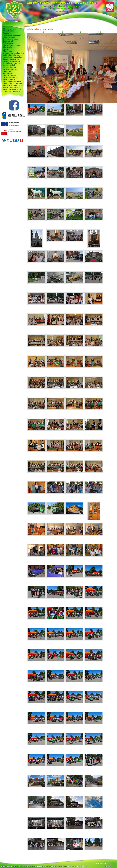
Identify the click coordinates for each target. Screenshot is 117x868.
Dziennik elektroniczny (13, 55)
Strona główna (10, 29)
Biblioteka (8, 47)
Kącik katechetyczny (12, 87)
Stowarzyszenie (10, 77)
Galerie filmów (10, 67)
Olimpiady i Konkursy (13, 63)
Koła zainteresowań (12, 89)
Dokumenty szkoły (11, 39)
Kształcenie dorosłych (13, 57)
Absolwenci (8, 73)
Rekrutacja (8, 43)
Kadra (6, 49)
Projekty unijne (10, 69)
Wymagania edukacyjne (14, 53)
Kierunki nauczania (12, 45)
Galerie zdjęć (9, 65)
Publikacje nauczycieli (13, 85)
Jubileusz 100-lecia (12, 91)
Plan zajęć (8, 51)
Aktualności (8, 31)
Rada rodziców (10, 75)
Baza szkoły (8, 41)
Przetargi (7, 33)
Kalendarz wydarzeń (12, 35)
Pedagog (7, 71)
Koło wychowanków (12, 81)
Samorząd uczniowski (13, 83)
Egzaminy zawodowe (12, 61)
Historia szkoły (10, 37)
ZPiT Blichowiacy (11, 79)
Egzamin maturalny (12, 59)
